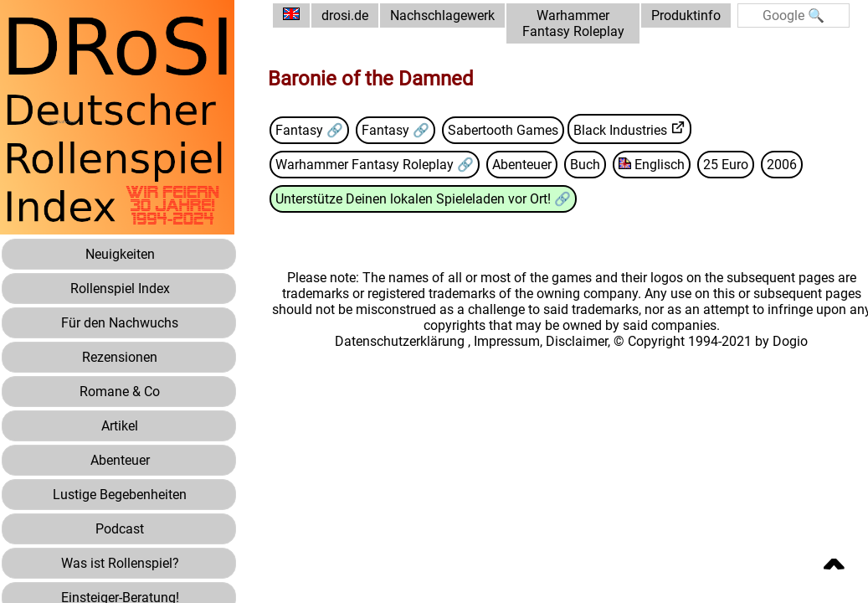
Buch (585, 165)
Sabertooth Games (503, 130)
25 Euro (726, 165)
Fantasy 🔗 (309, 130)
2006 (782, 165)
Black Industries (620, 130)
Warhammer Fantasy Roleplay (573, 23)
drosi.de (345, 15)
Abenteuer (522, 165)
